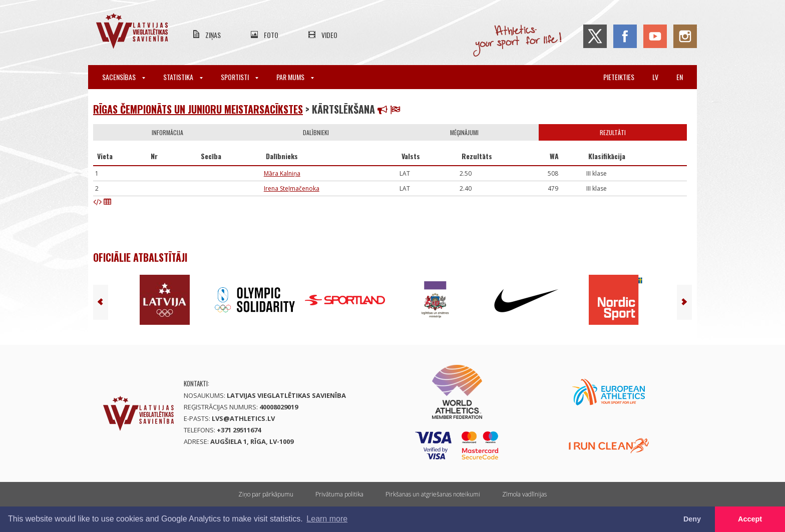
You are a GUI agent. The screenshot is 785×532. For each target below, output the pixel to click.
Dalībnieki (316, 132)
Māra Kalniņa (282, 173)
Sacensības (124, 77)
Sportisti (240, 77)
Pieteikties (619, 77)
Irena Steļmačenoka (292, 188)
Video (329, 35)
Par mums (295, 77)
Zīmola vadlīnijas (524, 494)
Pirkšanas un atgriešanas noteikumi (433, 494)
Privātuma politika (339, 494)
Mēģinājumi (464, 132)
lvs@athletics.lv (243, 418)
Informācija (167, 132)
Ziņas (213, 35)
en (680, 77)
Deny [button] (692, 519)
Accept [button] (750, 519)
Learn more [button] (327, 519)
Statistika (183, 77)
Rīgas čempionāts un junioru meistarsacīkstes (198, 109)
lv (655, 77)
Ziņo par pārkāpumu (266, 494)
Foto (271, 35)
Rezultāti (613, 132)
